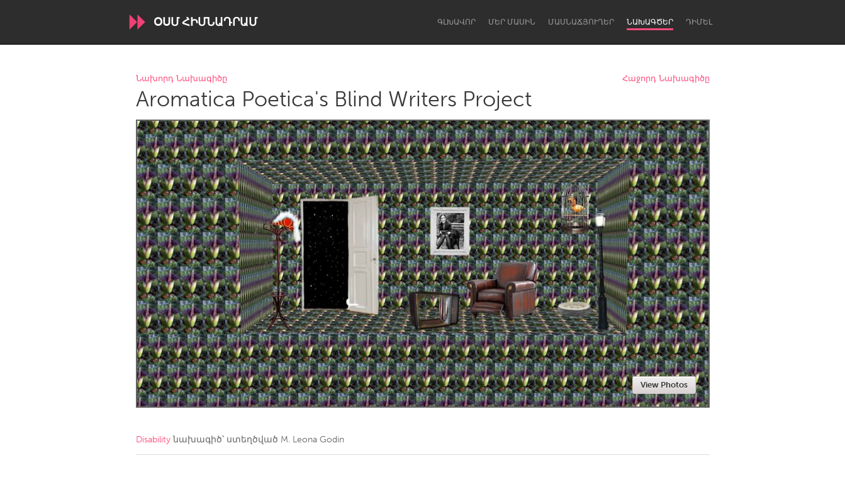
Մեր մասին (512, 22)
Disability (153, 440)
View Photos (664, 385)
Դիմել (699, 22)
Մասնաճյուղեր (581, 22)
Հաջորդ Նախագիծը (666, 79)
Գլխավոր (456, 22)
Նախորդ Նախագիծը (182, 79)
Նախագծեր (650, 22)
